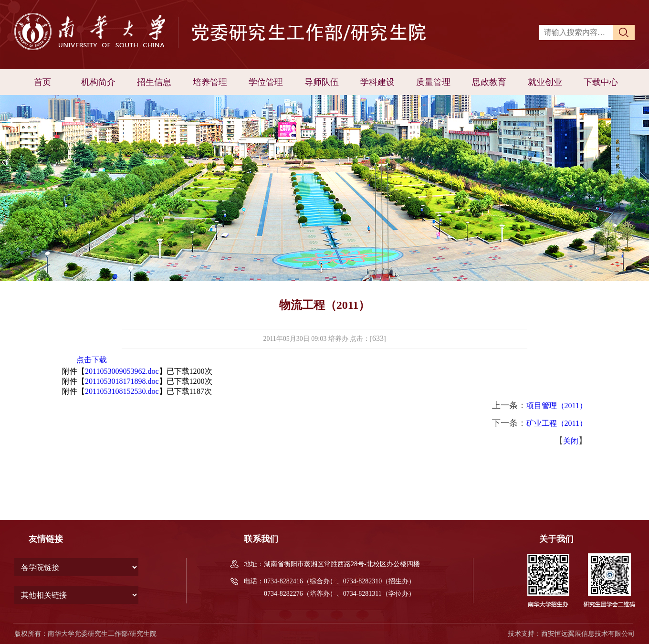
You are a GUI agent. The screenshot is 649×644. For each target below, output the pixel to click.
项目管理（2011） (557, 406)
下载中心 (601, 82)
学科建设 (377, 82)
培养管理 (210, 82)
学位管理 (266, 82)
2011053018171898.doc (122, 381)
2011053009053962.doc (122, 371)
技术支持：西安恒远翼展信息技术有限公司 (571, 634)
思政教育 (489, 82)
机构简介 (98, 82)
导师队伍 (322, 82)
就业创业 (545, 82)
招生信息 (154, 82)
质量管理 (433, 82)
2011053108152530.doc (122, 391)
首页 (42, 82)
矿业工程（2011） (557, 423)
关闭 (571, 441)
